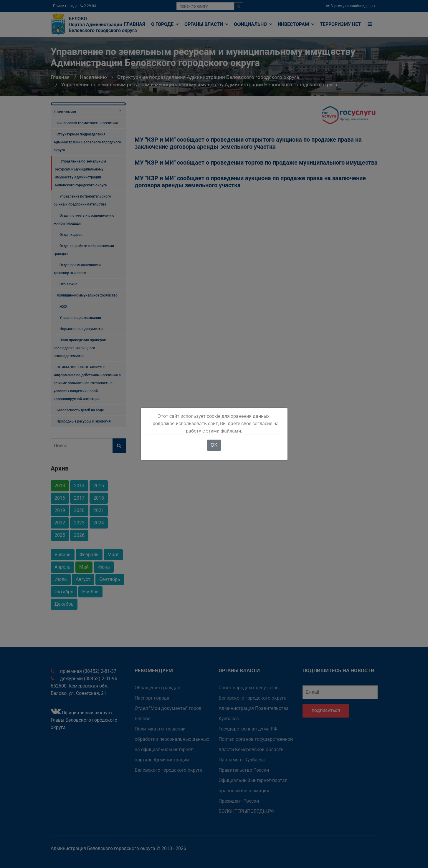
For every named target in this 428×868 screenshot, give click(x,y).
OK (214, 445)
